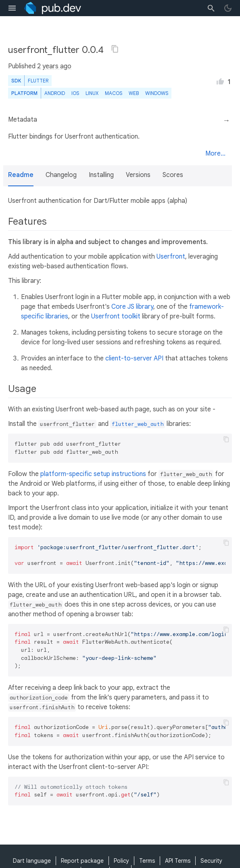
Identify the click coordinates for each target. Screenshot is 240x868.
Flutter (38, 81)
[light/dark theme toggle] (228, 8)
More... (215, 154)
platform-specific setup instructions (93, 474)
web (134, 93)
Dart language (32, 861)
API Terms (178, 861)
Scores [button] (173, 175)
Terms (147, 861)
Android (55, 93)
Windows (157, 93)
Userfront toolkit (116, 316)
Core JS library (132, 307)
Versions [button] (138, 175)
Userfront (171, 257)
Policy (121, 861)
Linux (92, 93)
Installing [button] (101, 175)
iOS (75, 93)
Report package (82, 861)
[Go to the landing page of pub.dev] (53, 8)
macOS (114, 93)
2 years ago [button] (54, 66)
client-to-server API (134, 358)
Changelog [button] (61, 175)
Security (211, 861)
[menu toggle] (12, 8)
